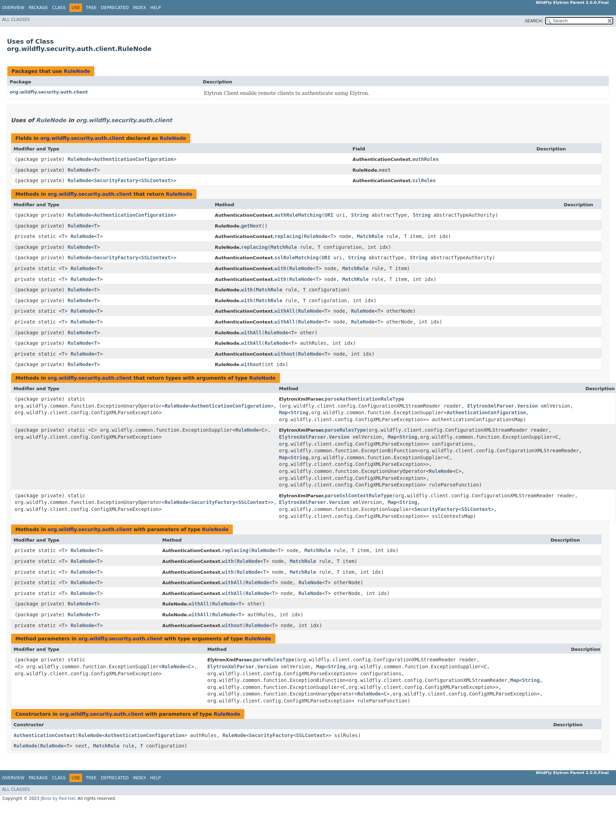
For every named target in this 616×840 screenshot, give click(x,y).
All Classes (16, 20)
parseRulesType (345, 430)
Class (59, 8)
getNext (251, 226)
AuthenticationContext (44, 735)
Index (140, 8)
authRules (425, 159)
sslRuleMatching (297, 258)
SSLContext (156, 180)
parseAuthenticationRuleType (364, 399)
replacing (288, 236)
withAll (285, 311)
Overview (13, 8)
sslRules (424, 180)
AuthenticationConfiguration (134, 159)
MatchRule (370, 236)
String (360, 215)
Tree (91, 8)
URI (329, 215)
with (281, 268)
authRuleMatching (298, 215)
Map (283, 412)
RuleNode (77, 71)
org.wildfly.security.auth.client (49, 92)
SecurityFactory (116, 180)
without (285, 354)
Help (155, 8)
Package (38, 8)
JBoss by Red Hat (58, 798)
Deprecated (115, 8)
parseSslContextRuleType (358, 496)
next (385, 170)
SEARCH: (534, 21)
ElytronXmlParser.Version (503, 406)
